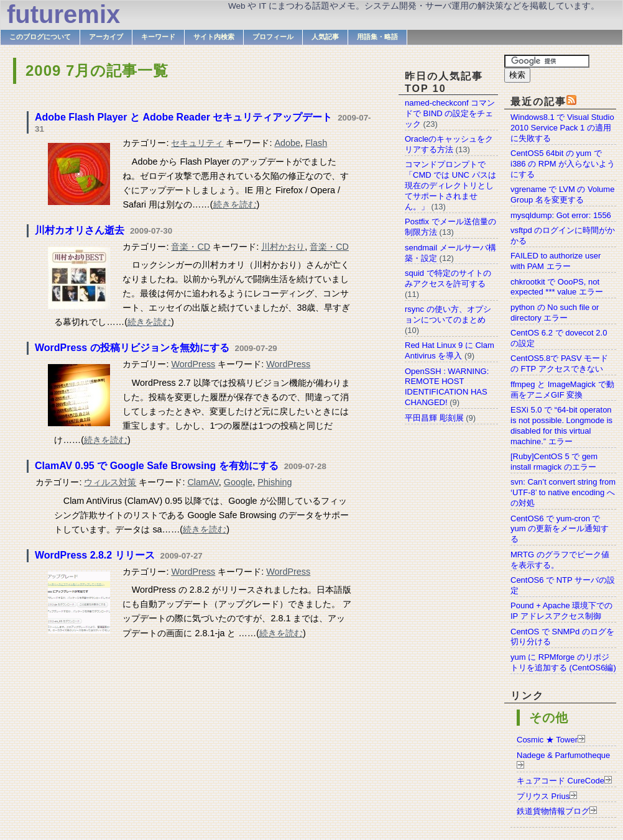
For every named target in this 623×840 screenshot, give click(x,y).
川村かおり (283, 247)
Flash (316, 143)
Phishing (275, 482)
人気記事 (325, 37)
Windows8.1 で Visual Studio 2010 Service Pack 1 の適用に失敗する (562, 128)
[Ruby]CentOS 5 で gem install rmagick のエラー (554, 462)
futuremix (63, 14)
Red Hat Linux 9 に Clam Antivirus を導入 (450, 350)
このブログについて (40, 37)
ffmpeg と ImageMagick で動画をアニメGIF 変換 (562, 390)
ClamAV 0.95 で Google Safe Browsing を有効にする (157, 466)
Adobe (287, 143)
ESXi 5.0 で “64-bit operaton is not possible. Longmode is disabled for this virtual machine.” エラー (561, 426)
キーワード (158, 37)
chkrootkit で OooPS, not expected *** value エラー (557, 287)
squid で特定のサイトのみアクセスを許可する (448, 278)
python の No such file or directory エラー (555, 313)
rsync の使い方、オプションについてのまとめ (448, 314)
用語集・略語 (377, 37)
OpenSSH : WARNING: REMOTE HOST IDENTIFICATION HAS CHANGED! (447, 387)
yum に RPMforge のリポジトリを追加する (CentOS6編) (563, 662)
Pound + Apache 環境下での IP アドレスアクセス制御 (561, 611)
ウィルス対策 (110, 482)
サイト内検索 (214, 37)
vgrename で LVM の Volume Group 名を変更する (562, 194)
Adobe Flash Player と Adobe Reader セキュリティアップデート (183, 117)
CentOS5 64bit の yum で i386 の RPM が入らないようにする (563, 164)
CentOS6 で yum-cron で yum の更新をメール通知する (560, 529)
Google (238, 482)
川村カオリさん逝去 (80, 230)
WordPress (193, 364)
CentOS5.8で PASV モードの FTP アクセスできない (559, 363)
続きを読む (235, 204)
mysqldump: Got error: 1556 (561, 215)
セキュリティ (197, 143)
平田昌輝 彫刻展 (434, 418)
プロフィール (273, 37)
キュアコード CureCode (561, 781)
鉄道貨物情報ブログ (553, 811)
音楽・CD (191, 247)
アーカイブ (106, 37)
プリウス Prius (543, 796)
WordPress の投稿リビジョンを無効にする (132, 348)
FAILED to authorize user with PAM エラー (556, 261)
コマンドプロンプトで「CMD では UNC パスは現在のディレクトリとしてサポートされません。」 (450, 185)
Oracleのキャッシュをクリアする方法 (449, 144)
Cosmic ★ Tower (547, 740)
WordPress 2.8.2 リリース (95, 555)
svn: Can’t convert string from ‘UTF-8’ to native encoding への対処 (563, 492)
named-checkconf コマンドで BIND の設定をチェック (450, 113)
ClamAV (203, 482)
